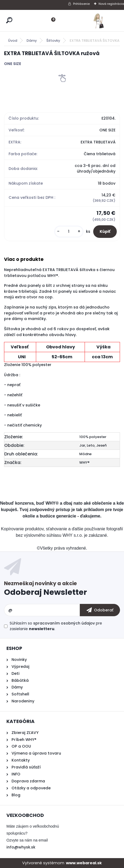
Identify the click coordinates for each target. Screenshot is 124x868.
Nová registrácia (111, 4)
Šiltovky (53, 41)
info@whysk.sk (21, 847)
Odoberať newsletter (62, 590)
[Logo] (99, 21)
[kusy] (69, 232)
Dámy (32, 41)
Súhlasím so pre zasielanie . (56, 626)
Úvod (13, 41)
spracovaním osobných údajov (64, 623)
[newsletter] (100, 610)
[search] (9, 20)
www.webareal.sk (84, 863)
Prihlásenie (81, 4)
